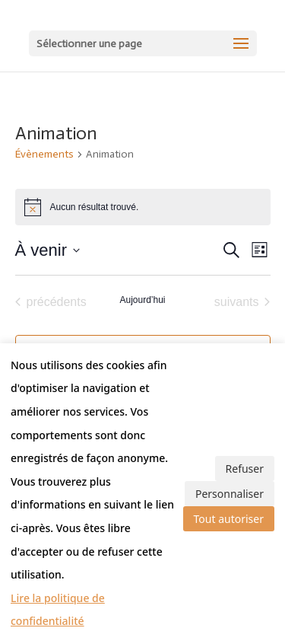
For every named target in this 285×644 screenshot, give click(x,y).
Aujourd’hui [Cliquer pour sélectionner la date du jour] (142, 300)
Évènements (44, 154)
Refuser (245, 469)
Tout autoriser (229, 519)
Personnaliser (230, 494)
